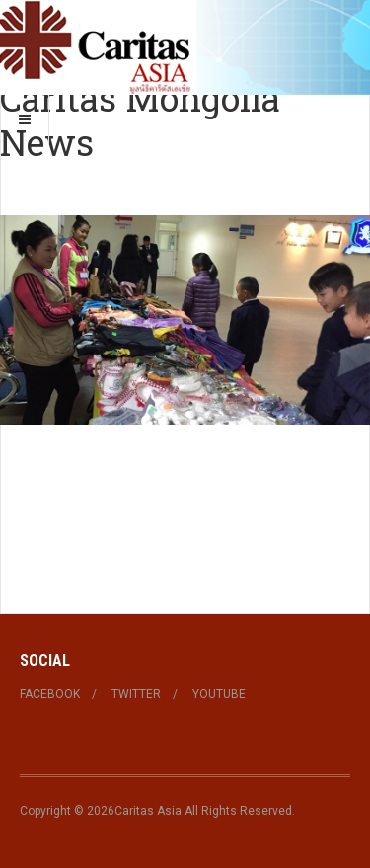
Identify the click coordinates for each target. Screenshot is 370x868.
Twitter (136, 694)
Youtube (219, 694)
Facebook (50, 694)
